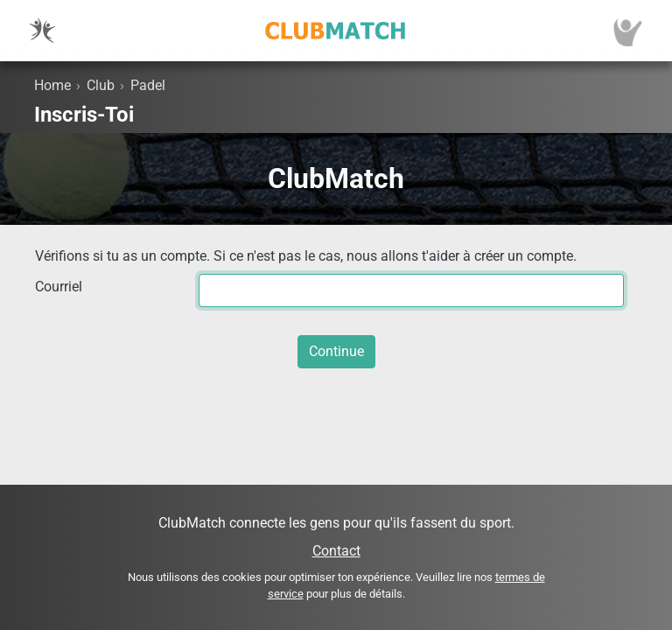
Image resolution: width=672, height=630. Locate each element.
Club (101, 85)
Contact (336, 551)
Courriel (59, 287)
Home (52, 85)
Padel (148, 85)
